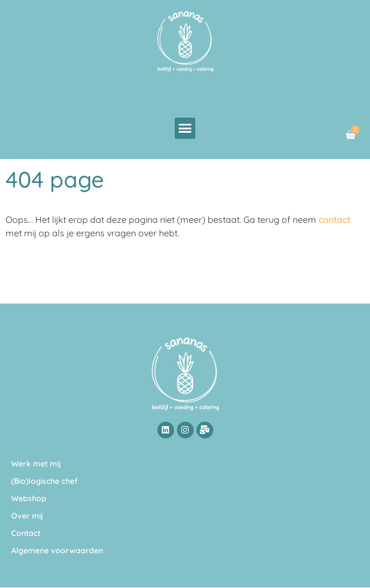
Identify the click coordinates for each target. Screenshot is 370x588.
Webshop (29, 498)
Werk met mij (36, 464)
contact (334, 220)
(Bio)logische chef (45, 481)
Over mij (27, 516)
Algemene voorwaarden (57, 550)
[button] (185, 128)
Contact (26, 533)
